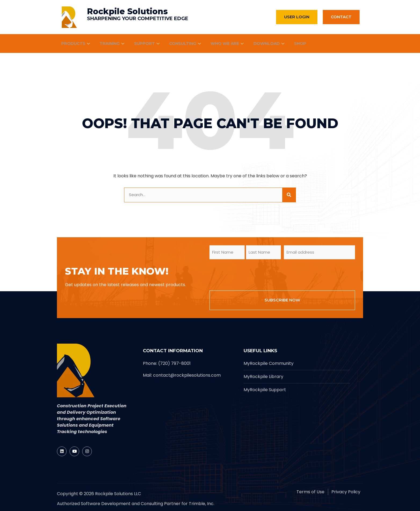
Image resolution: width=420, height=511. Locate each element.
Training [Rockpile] (113, 43)
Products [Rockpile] (76, 43)
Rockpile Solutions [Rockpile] (127, 11)
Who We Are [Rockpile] (229, 43)
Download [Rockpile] (271, 43)
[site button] (289, 195)
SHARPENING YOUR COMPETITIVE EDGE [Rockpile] (138, 19)
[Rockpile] (69, 17)
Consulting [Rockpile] (187, 43)
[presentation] (250, 274)
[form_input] (203, 195)
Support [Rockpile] (148, 43)
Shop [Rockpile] (301, 43)
